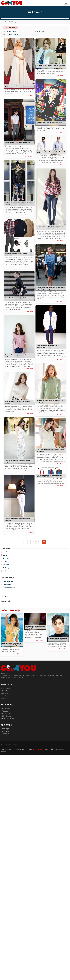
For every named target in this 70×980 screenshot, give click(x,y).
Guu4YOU (4, 22)
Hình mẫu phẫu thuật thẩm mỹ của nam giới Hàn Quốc (58, 639)
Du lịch (5, 571)
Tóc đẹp (5, 711)
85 (44, 542)
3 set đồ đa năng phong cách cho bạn (16, 253)
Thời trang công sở (12, 34)
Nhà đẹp (6, 555)
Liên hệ (12, 745)
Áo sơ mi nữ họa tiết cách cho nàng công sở (50, 227)
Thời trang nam (11, 31)
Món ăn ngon (7, 716)
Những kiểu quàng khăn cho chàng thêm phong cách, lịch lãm (49, 476)
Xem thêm (29, 96)
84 (39, 542)
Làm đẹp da (7, 714)
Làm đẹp (6, 552)
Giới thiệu (4, 745)
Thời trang (13, 22)
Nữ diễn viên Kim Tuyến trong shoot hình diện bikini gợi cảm (12, 644)
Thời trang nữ (42, 31)
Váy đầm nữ (7, 709)
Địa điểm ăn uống (9, 719)
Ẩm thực (6, 559)
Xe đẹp (5, 562)
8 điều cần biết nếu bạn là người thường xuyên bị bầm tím (35, 627)
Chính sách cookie (23, 745)
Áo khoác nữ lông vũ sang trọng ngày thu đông (51, 65)
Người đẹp (6, 568)
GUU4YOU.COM (38, 749)
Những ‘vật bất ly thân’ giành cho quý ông (18, 142)
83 (34, 542)
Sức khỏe (6, 565)
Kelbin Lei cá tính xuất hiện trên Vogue (17, 298)
